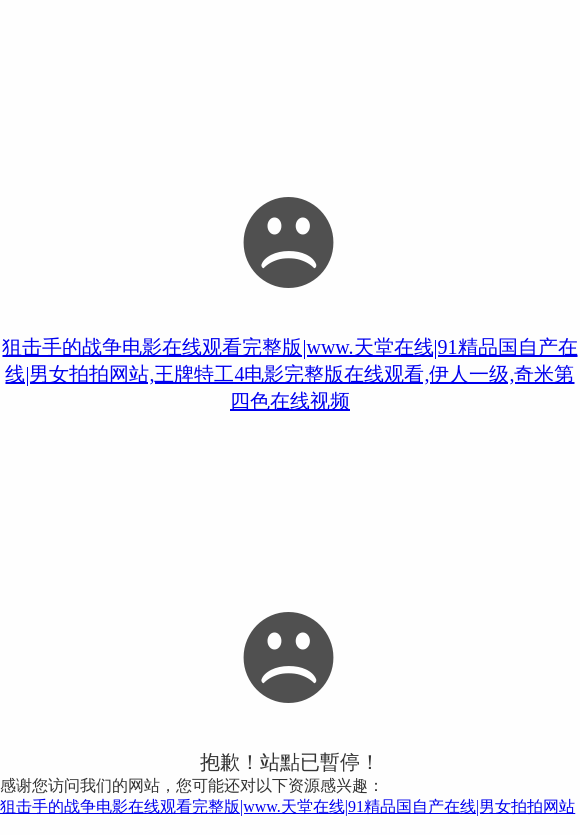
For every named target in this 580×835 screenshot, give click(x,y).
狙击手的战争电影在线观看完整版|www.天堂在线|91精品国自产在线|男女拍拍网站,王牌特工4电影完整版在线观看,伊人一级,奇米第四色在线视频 (289, 374)
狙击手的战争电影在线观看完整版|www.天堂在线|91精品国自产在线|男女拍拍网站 (287, 806)
